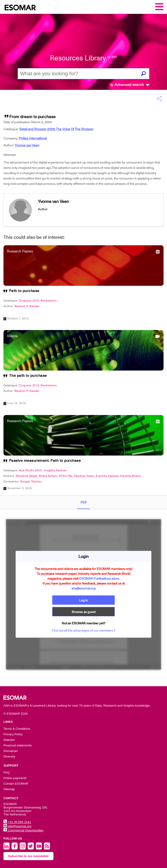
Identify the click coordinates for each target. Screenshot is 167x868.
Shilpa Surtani (48, 476)
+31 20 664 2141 (17, 822)
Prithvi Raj (66, 476)
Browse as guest (84, 612)
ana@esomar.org (83, 588)
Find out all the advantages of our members (84, 630)
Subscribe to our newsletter (28, 856)
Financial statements (18, 745)
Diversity (9, 756)
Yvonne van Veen (27, 145)
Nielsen (37, 481)
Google (25, 481)
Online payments (15, 778)
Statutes (9, 740)
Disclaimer (11, 751)
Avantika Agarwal (107, 476)
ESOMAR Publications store (99, 579)
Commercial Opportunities (23, 830)
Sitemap (9, 789)
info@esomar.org (17, 826)
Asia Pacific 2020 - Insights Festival (43, 470)
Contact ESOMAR (16, 784)
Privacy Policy (13, 734)
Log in (83, 600)
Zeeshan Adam (84, 476)
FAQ (7, 772)
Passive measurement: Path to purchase (45, 461)
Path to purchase (24, 291)
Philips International (33, 138)
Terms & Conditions (17, 729)
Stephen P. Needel (27, 306)
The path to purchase (28, 376)
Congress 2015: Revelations (38, 301)
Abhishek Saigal (26, 476)
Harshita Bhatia (130, 476)
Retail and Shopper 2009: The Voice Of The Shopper (56, 129)
